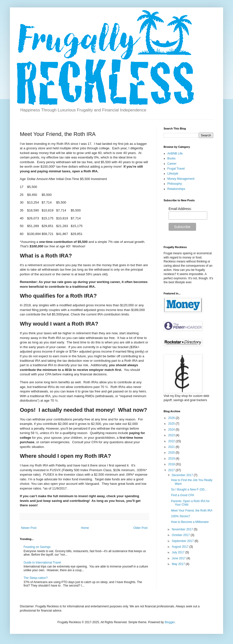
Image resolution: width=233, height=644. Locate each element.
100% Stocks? (181, 516)
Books (171, 158)
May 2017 (179, 564)
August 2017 (181, 547)
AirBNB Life (175, 154)
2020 (172, 453)
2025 (172, 424)
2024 (172, 430)
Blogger (170, 622)
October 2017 (181, 535)
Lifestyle (173, 174)
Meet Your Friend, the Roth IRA (192, 511)
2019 (172, 459)
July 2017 (179, 552)
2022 (172, 441)
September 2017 (183, 541)
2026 (172, 418)
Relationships (176, 189)
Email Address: (180, 209)
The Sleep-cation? (36, 578)
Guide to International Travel (42, 563)
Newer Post (29, 528)
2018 (172, 464)
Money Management (181, 179)
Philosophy (175, 184)
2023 (172, 435)
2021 (172, 447)
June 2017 (179, 558)
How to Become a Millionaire (190, 522)
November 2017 (183, 529)
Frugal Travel (176, 169)
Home (85, 528)
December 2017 (183, 475)
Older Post (140, 528)
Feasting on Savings (37, 547)
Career (172, 164)
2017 (172, 470)
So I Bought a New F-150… (189, 489)
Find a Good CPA (183, 495)
